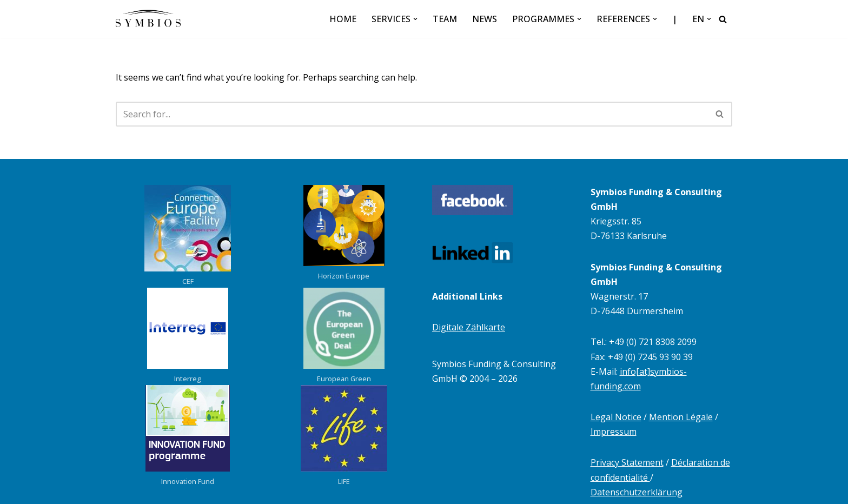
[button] (415, 19)
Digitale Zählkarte (469, 327)
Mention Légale (681, 417)
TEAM (445, 19)
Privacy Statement (627, 462)
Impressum (614, 432)
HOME (343, 19)
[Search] (723, 19)
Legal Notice (616, 417)
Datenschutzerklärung (637, 492)
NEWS (485, 19)
